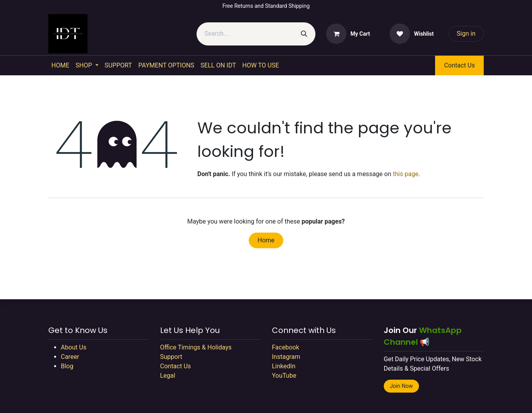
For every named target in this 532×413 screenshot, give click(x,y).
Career (70, 357)
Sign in (466, 34)
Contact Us (460, 65)
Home (266, 240)
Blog (67, 366)
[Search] (304, 34)
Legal (168, 376)
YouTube (284, 376)
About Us (74, 347)
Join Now (401, 386)
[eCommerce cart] (348, 34)
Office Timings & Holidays (196, 347)
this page (405, 174)
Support (171, 357)
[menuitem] (60, 65)
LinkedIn (284, 366)
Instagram (286, 357)
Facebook (285, 347)
